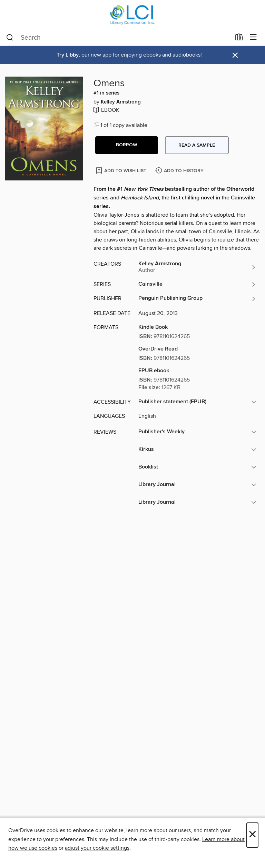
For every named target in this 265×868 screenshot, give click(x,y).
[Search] (10, 38)
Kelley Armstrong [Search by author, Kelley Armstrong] (121, 102)
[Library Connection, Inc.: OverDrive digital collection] (132, 15)
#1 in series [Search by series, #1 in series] (106, 93)
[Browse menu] (253, 37)
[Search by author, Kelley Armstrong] (197, 267)
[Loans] (239, 39)
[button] (127, 145)
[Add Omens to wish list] (122, 170)
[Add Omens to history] (180, 171)
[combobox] (119, 38)
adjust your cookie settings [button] (97, 848)
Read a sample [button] (197, 145)
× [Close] (252, 835)
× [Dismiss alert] (235, 55)
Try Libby (68, 55)
